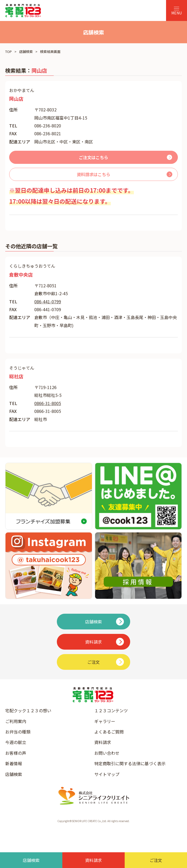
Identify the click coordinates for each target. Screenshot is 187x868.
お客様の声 (16, 753)
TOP (9, 52)
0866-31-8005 (48, 403)
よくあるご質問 (109, 732)
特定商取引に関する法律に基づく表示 (130, 763)
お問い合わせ (107, 753)
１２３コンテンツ (111, 710)
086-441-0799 (48, 301)
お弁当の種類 (18, 732)
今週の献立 (16, 742)
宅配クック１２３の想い (28, 710)
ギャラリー (105, 721)
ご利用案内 (16, 721)
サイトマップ (107, 774)
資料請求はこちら (93, 174)
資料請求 (103, 742)
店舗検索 (26, 52)
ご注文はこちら (93, 157)
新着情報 (14, 763)
